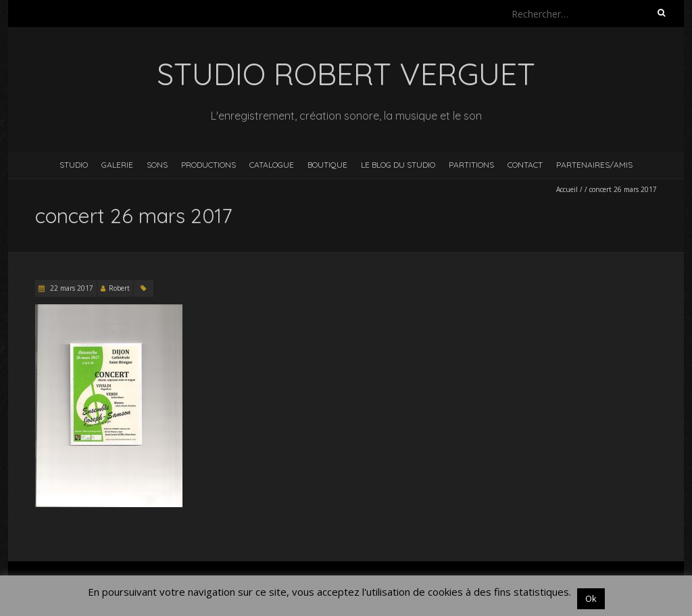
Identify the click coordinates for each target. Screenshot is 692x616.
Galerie (117, 165)
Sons (157, 165)
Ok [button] (591, 598)
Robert (119, 288)
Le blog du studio (398, 165)
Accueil (567, 189)
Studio (74, 165)
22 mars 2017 (71, 288)
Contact (525, 165)
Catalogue (272, 165)
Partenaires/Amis (594, 165)
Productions (208, 165)
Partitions (471, 165)
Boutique (327, 165)
